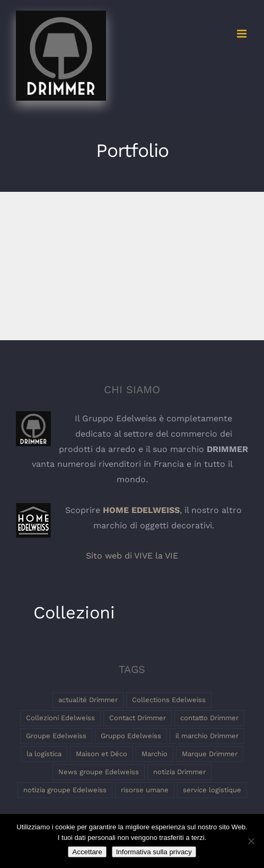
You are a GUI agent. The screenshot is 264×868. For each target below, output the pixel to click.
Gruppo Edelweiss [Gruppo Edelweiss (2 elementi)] (131, 736)
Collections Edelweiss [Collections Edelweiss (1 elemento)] (169, 700)
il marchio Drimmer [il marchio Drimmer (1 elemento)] (207, 736)
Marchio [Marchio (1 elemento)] (155, 754)
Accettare (87, 852)
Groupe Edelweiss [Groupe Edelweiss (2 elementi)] (56, 736)
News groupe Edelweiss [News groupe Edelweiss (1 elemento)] (99, 772)
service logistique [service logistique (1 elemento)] (212, 790)
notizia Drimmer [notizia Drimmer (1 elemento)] (179, 772)
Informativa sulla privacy (154, 852)
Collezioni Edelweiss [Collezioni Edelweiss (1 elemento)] (60, 718)
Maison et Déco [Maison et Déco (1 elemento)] (102, 754)
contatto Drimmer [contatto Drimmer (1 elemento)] (209, 718)
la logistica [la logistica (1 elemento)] (44, 754)
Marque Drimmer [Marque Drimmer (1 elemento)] (210, 754)
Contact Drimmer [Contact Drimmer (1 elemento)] (138, 718)
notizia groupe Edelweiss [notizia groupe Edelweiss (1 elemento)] (65, 790)
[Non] (251, 841)
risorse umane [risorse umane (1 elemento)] (145, 790)
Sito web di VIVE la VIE (132, 556)
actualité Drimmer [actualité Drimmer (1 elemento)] (88, 700)
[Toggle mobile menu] (243, 34)
